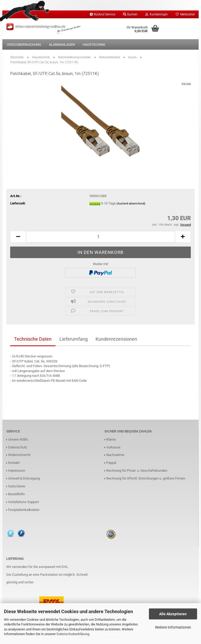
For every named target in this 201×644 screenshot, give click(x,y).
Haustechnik (94, 45)
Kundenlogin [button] (157, 14)
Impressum (17, 471)
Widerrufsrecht (19, 455)
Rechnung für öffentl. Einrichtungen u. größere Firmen (146, 478)
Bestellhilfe (16, 494)
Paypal (111, 463)
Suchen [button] (130, 14)
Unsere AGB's (18, 439)
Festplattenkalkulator (24, 510)
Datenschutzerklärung (73, 634)
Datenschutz (18, 447)
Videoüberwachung (24, 45)
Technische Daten (33, 339)
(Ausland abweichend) (131, 204)
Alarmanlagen (62, 45)
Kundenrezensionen (116, 339)
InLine (186, 84)
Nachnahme (115, 455)
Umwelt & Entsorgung (24, 478)
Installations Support (23, 502)
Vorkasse (113, 447)
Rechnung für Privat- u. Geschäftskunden (137, 471)
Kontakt (14, 463)
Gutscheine (17, 486)
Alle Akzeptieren (173, 614)
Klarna (111, 439)
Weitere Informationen (173, 627)
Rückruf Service (102, 14)
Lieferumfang (74, 339)
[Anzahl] (100, 237)
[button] (18, 237)
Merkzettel (185, 14)
